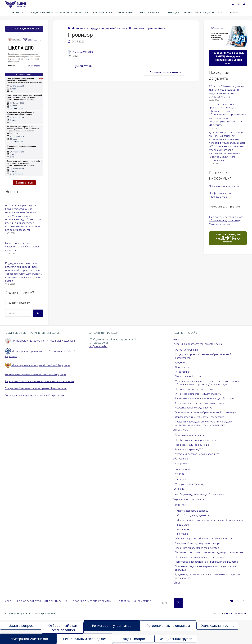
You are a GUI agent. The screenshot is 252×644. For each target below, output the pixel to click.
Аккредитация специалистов (188, 499)
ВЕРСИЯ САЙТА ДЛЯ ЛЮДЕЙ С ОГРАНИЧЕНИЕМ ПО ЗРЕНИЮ (228, 238)
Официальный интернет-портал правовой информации (36, 388)
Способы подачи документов (193, 515)
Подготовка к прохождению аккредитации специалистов (206, 562)
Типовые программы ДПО (189, 449)
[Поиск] (38, 313)
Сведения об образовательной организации (198, 344)
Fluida (228, 614)
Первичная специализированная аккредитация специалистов (209, 552)
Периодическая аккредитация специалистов (199, 557)
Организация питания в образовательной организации (206, 412)
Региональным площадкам (168, 626)
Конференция (183, 469)
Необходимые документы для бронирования (200, 494)
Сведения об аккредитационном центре (198, 543)
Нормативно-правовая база (147, 28)
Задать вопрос (21, 626)
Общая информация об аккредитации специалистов (204, 539)
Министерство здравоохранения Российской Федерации (40, 341)
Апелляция (183, 529)
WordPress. (241, 614)
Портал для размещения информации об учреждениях (35, 395)
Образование (183, 367)
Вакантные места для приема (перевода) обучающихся (206, 398)
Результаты (184, 525)
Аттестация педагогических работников (197, 454)
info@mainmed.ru (98, 346)
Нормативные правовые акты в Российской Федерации (35, 374)
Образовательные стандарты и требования (200, 417)
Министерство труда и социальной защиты (99, 28)
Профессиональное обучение (192, 445)
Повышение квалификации (224, 186)
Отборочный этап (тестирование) (63, 628)
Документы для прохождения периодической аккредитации (210, 520)
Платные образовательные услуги (194, 389)
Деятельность (180, 430)
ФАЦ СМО (180, 505)
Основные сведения (186, 350)
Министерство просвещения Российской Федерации (37, 365)
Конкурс (180, 474)
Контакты (182, 534)
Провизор (78, 52)
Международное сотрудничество (194, 408)
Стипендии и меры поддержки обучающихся (200, 403)
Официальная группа (217, 626)
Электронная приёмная (135, 601)
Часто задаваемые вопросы (193, 511)
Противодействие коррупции (93, 601)
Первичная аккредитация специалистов (197, 548)
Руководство (182, 372)
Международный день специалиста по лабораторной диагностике (22, 246)
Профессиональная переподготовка (195, 440)
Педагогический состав (188, 376)
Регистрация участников (112, 626)
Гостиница (178, 489)
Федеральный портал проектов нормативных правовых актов (39, 381)
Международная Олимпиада (191, 484)
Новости (177, 339)
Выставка (182, 480)
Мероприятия (180, 463)
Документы (181, 363)
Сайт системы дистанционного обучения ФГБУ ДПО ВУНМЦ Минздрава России (226, 220)
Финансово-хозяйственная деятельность (198, 394)
